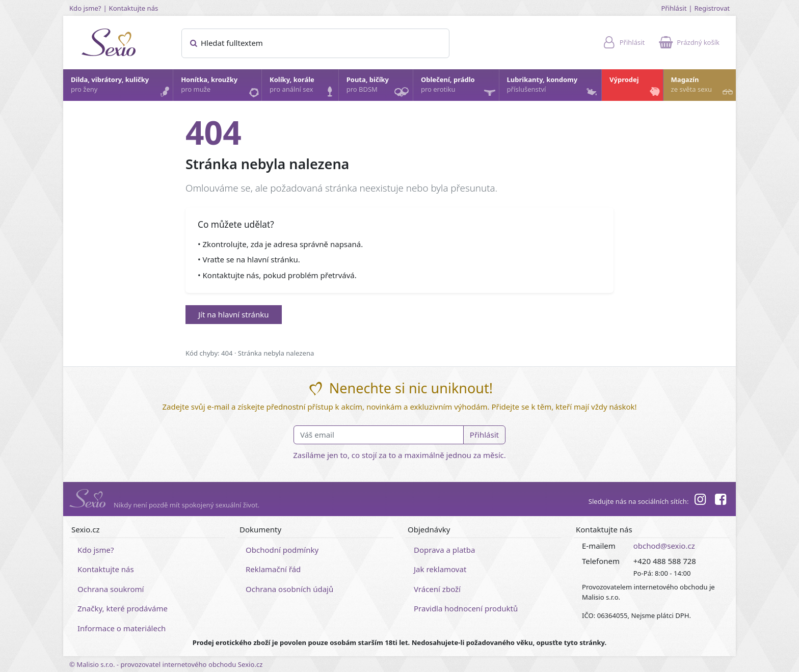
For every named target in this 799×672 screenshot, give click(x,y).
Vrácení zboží (437, 589)
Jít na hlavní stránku (234, 314)
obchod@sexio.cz (664, 546)
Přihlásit (674, 8)
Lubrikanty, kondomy (553, 87)
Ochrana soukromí (111, 589)
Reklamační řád (273, 569)
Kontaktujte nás (134, 8)
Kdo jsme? (85, 8)
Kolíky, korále (303, 87)
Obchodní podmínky (282, 550)
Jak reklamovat (440, 569)
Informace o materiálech (122, 628)
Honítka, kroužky (221, 87)
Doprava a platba (444, 550)
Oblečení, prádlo (459, 88)
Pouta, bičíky (379, 88)
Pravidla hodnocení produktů (466, 608)
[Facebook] (721, 501)
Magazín (703, 87)
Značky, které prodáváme (123, 608)
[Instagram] (700, 501)
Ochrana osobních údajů (289, 589)
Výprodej (636, 87)
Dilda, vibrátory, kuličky (121, 87)
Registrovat (712, 8)
